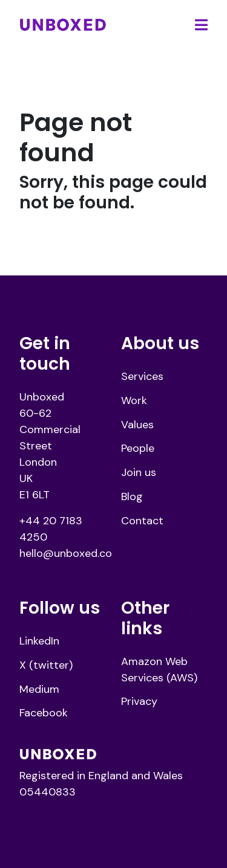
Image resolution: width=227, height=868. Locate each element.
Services (142, 376)
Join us (139, 472)
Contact (142, 521)
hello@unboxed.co (66, 553)
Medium (39, 689)
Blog (132, 497)
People (138, 448)
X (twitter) (46, 665)
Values (137, 425)
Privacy (139, 701)
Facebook (44, 713)
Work (134, 400)
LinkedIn (39, 641)
